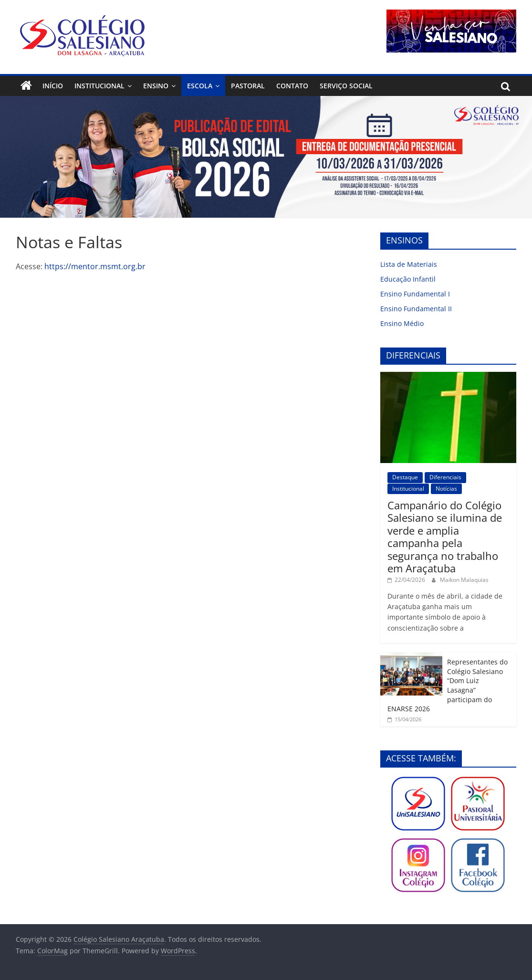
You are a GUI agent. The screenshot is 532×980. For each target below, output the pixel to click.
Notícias (446, 489)
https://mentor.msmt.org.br (95, 266)
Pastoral (248, 86)
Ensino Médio (402, 323)
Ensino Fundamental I (415, 294)
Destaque (405, 477)
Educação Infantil (408, 279)
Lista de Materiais (409, 264)
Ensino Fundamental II (416, 309)
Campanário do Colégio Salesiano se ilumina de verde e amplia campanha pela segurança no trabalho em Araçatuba (445, 537)
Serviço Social (346, 86)
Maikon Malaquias (464, 580)
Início (53, 86)
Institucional (99, 86)
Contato (292, 86)
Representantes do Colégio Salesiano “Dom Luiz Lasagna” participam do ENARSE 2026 (448, 685)
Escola (200, 86)
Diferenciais (445, 477)
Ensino (156, 86)
